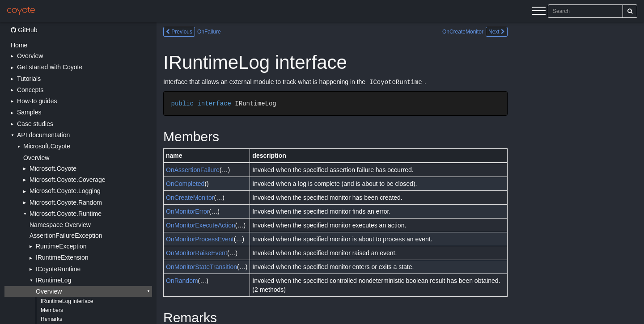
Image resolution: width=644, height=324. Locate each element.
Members (52, 310)
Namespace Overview (60, 225)
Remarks (51, 319)
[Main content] (400, 173)
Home (19, 45)
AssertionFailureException (66, 236)
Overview (36, 158)
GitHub (24, 30)
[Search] (630, 11)
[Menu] (539, 12)
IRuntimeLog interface (67, 301)
